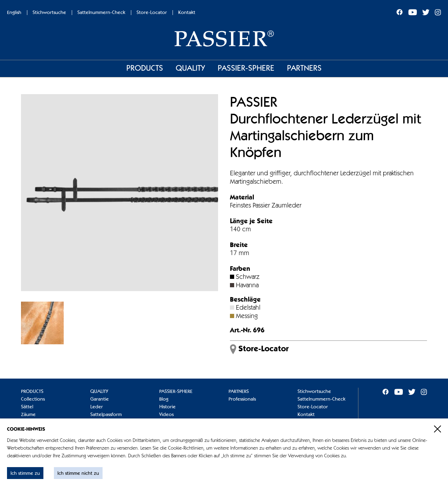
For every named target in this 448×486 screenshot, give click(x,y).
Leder (97, 407)
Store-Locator (152, 13)
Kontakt (187, 13)
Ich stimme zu (25, 473)
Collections (33, 399)
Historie (167, 407)
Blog (164, 399)
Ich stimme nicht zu (78, 473)
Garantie (100, 399)
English (14, 13)
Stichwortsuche (49, 13)
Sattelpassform (106, 415)
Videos (166, 415)
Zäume (28, 415)
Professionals (242, 399)
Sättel (27, 407)
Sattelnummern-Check (101, 13)
